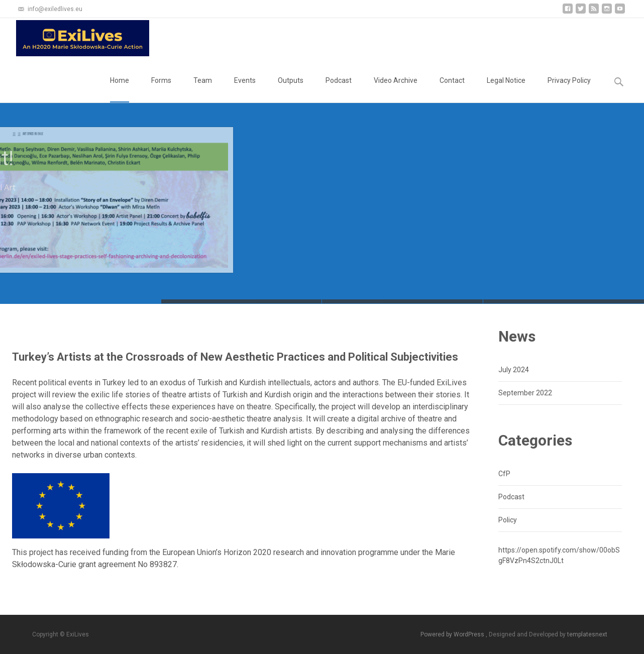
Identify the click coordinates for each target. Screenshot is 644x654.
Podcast (339, 89)
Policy (508, 520)
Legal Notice (506, 89)
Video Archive (396, 89)
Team (203, 89)
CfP (504, 474)
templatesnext (587, 634)
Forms (161, 89)
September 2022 (525, 393)
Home (120, 89)
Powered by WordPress (453, 634)
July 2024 (514, 370)
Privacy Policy (569, 89)
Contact (452, 89)
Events (245, 89)
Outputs (291, 89)
